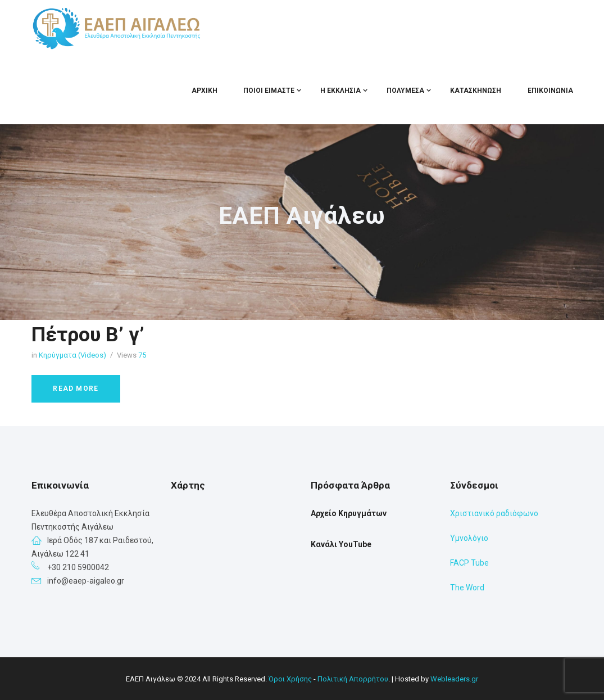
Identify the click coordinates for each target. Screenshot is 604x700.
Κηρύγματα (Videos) (72, 355)
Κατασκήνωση (476, 91)
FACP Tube (469, 563)
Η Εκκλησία (340, 91)
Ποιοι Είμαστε (269, 91)
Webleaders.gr (454, 679)
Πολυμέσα (405, 91)
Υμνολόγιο (469, 538)
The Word (467, 588)
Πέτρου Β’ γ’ (88, 335)
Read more (76, 389)
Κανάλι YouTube (341, 544)
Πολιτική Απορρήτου (353, 679)
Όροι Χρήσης (290, 679)
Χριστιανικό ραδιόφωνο (494, 513)
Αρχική (205, 91)
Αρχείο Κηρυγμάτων (349, 513)
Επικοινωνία (550, 91)
